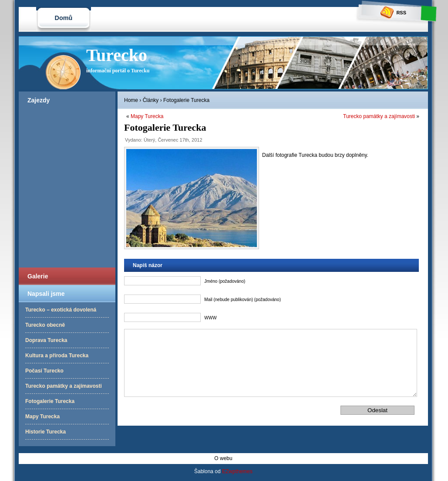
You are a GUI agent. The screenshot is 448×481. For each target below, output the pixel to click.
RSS (393, 13)
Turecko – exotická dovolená (61, 310)
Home (131, 100)
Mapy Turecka (42, 417)
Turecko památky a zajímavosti (64, 386)
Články (151, 100)
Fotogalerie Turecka (50, 401)
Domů (64, 18)
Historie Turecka (45, 432)
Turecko (117, 55)
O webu (223, 458)
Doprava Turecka (46, 340)
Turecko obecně (45, 325)
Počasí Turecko (44, 371)
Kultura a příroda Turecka (57, 356)
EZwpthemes (237, 471)
